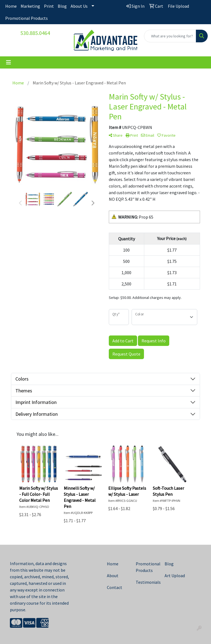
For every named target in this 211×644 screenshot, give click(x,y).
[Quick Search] (170, 36)
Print (49, 6)
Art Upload (175, 576)
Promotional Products (27, 18)
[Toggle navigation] (9, 62)
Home (11, 6)
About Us (79, 6)
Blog (62, 6)
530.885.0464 (35, 33)
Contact (115, 587)
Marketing (30, 6)
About (113, 576)
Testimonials (147, 582)
